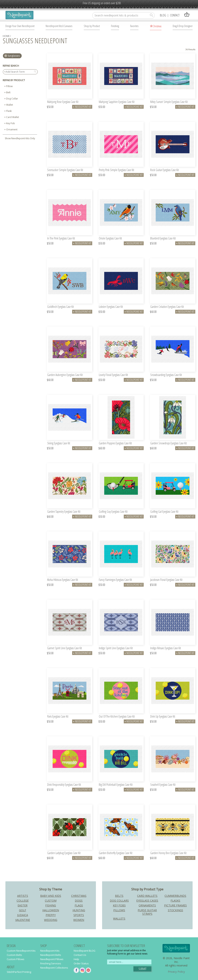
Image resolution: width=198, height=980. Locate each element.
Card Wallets (147, 896)
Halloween (51, 910)
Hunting (79, 910)
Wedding (51, 920)
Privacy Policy (176, 972)
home (6, 36)
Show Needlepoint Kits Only (20, 138)
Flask (9, 111)
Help (76, 959)
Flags (79, 905)
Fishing (51, 905)
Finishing (115, 26)
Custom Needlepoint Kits (21, 951)
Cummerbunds (175, 896)
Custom (51, 901)
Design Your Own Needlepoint (20, 26)
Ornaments (147, 905)
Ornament (12, 129)
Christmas (157, 26)
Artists (23, 896)
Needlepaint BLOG (84, 951)
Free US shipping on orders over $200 (102, 3)
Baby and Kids (51, 896)
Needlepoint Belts (51, 955)
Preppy (51, 915)
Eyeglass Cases (147, 901)
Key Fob (11, 123)
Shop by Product (92, 26)
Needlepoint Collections (54, 968)
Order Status (81, 963)
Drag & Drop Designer (183, 26)
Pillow (9, 86)
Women (79, 920)
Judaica (23, 915)
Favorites (134, 26)
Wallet (10, 105)
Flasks (175, 901)
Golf (23, 910)
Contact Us (80, 955)
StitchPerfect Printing (19, 972)
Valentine (23, 920)
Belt (8, 92)
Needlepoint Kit (82, 107)
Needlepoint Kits (50, 951)
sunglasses (14, 56)
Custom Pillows (16, 959)
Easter (23, 905)
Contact (175, 15)
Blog (163, 15)
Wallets (119, 918)
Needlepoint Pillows (52, 959)
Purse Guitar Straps (147, 912)
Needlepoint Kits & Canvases (59, 26)
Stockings (175, 910)
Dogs (79, 901)
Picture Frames (175, 905)
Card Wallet (13, 117)
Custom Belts (14, 955)
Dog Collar (12, 99)
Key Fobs (119, 905)
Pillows (119, 910)
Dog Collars (119, 901)
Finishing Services (51, 963)
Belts (119, 896)
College (23, 901)
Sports (79, 915)
